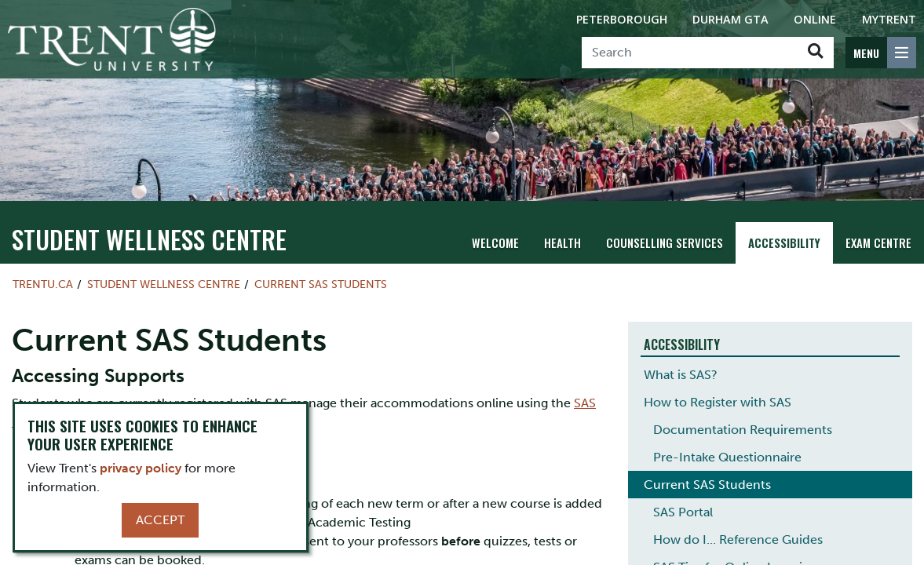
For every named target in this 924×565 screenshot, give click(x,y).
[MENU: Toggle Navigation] (881, 53)
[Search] (690, 53)
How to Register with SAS (718, 402)
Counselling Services (668, 242)
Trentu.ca (43, 284)
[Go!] (815, 53)
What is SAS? (681, 375)
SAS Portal (683, 512)
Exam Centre (879, 242)
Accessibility (786, 242)
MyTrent (889, 19)
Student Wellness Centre (114, 241)
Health (567, 242)
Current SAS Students (321, 284)
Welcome (501, 242)
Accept (160, 520)
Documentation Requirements (743, 430)
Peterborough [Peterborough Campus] (622, 19)
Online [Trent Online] (815, 19)
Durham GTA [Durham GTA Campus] (730, 19)
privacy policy (141, 468)
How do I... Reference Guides (738, 539)
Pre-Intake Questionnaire (727, 457)
